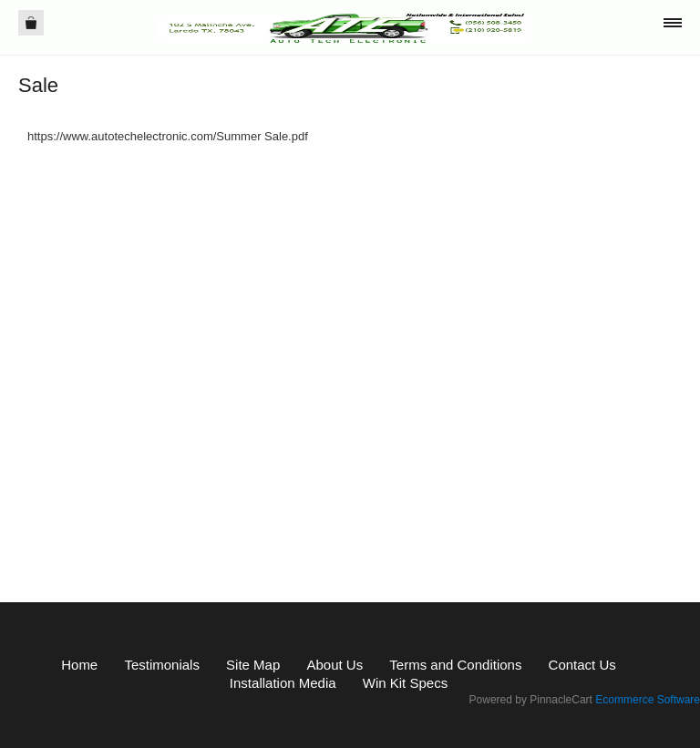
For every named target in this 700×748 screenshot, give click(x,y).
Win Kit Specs (405, 683)
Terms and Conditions (455, 665)
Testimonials (162, 665)
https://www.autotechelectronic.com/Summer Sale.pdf (168, 136)
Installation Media (283, 683)
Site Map (253, 665)
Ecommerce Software (648, 700)
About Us (335, 665)
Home (79, 665)
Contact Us (582, 665)
